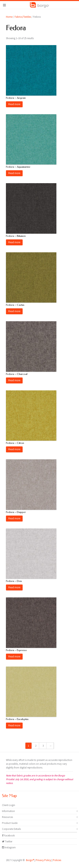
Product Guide (10, 823)
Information (8, 811)
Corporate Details (11, 829)
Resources (7, 817)
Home (9, 17)
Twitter (7, 841)
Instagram (9, 847)
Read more (14, 104)
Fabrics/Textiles (23, 17)
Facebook (8, 836)
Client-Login (9, 805)
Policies (57, 860)
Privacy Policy (43, 860)
